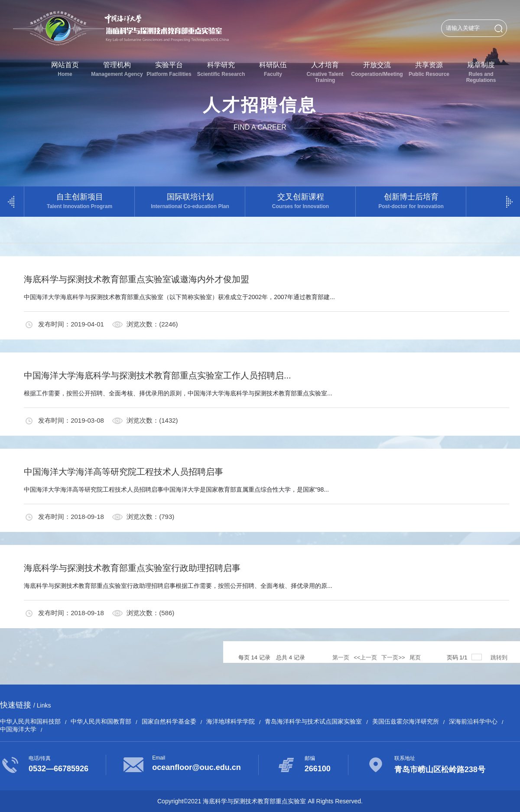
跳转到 (500, 657)
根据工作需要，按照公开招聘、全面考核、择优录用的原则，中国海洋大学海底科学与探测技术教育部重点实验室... (178, 393)
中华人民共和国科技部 (30, 721)
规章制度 (481, 72)
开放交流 (377, 69)
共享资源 (429, 69)
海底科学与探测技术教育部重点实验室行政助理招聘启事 (132, 568)
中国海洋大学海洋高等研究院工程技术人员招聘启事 (123, 472)
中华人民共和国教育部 (101, 721)
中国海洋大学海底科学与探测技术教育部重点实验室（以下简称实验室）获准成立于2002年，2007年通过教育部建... (179, 297)
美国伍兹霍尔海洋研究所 (406, 721)
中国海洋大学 (18, 729)
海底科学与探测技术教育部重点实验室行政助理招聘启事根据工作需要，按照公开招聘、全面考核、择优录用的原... (178, 586)
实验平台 (169, 69)
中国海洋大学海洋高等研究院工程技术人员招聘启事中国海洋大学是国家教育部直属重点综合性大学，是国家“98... (176, 489)
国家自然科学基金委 (169, 721)
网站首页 (65, 69)
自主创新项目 (80, 201)
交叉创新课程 (301, 201)
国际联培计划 (190, 201)
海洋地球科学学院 (231, 721)
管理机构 (117, 69)
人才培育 (325, 72)
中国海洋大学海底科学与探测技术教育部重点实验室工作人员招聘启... (158, 375)
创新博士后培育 (411, 201)
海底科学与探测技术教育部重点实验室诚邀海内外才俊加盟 (136, 279)
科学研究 (221, 69)
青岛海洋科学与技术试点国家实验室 (313, 721)
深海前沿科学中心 (473, 721)
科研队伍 (273, 69)
